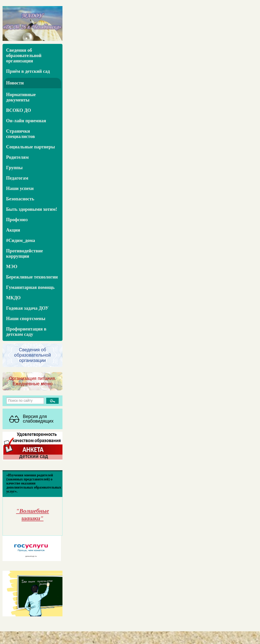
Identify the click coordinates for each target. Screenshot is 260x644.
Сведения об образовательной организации (24, 56)
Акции (13, 230)
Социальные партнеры (30, 147)
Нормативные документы (21, 97)
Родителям (17, 157)
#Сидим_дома (21, 240)
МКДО (13, 298)
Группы (14, 168)
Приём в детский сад (28, 71)
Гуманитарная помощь (30, 287)
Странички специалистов (20, 134)
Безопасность (20, 199)
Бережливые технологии (32, 277)
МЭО (12, 267)
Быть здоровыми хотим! (32, 209)
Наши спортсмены (26, 319)
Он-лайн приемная (26, 121)
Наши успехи (20, 188)
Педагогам (17, 178)
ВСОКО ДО (19, 110)
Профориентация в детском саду (26, 332)
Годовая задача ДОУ (27, 308)
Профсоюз (17, 220)
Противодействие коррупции (25, 254)
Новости (15, 83)
